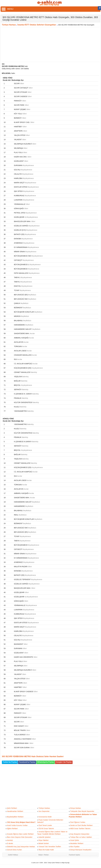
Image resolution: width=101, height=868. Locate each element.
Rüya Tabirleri (44, 840)
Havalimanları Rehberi (15, 811)
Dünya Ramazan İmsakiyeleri (81, 850)
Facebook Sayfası (74, 855)
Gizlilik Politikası (13, 855)
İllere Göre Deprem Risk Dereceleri (20, 837)
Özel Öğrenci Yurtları (78, 822)
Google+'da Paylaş (64, 762)
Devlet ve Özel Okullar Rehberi (81, 825)
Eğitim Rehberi (12, 829)
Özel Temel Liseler (45, 825)
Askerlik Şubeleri (45, 837)
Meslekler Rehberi (77, 843)
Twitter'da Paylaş (10, 762)
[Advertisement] (50, 44)
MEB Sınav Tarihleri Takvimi (80, 829)
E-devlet (10, 843)
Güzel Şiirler (75, 840)
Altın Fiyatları (75, 847)
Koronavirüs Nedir (45, 817)
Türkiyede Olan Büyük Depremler (82, 811)
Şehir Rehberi (12, 808)
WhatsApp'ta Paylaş (46, 762)
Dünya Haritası (76, 808)
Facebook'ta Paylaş (27, 762)
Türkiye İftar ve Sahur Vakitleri (81, 837)
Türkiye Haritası (9, 25)
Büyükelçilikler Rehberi (15, 817)
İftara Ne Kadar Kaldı (46, 850)
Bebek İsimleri (44, 843)
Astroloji (10, 840)
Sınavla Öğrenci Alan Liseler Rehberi (20, 834)
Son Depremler (44, 811)
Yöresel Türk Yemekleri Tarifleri (50, 847)
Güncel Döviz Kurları (14, 850)
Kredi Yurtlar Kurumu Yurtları (17, 825)
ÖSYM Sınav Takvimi (46, 829)
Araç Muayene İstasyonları (80, 834)
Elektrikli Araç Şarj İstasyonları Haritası (21, 847)
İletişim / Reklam (44, 855)
